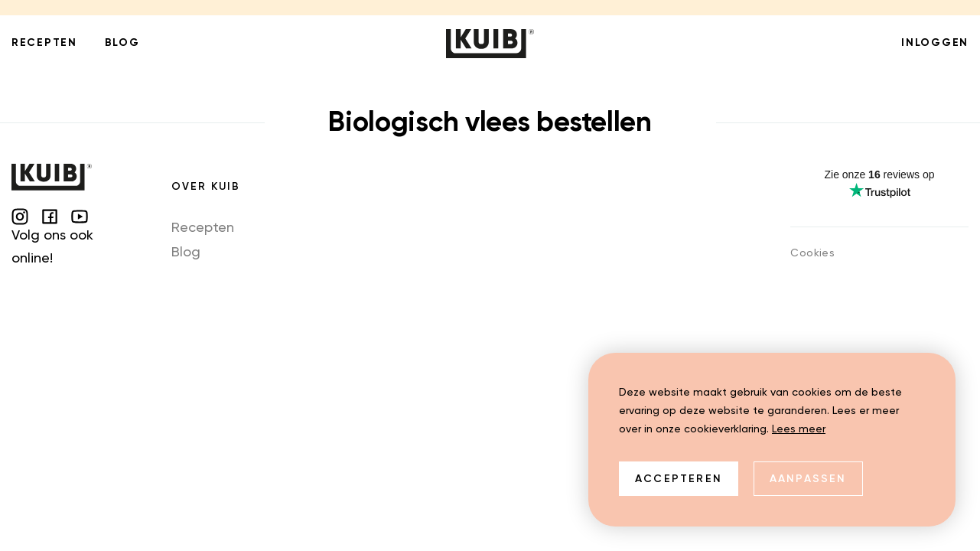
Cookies (812, 253)
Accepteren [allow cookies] (679, 479)
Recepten (203, 228)
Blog (186, 253)
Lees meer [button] (799, 429)
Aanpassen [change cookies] (808, 479)
